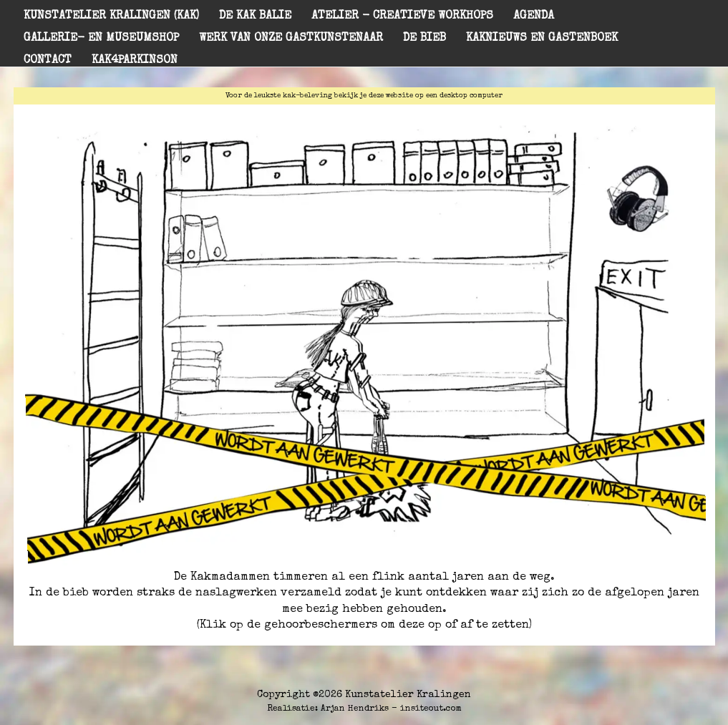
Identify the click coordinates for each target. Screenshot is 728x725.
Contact (48, 61)
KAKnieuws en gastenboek (542, 39)
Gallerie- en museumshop (101, 39)
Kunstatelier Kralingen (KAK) (111, 16)
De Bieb (424, 39)
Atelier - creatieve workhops (402, 16)
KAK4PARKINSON (135, 61)
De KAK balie (255, 16)
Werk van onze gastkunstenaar (291, 39)
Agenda (534, 16)
